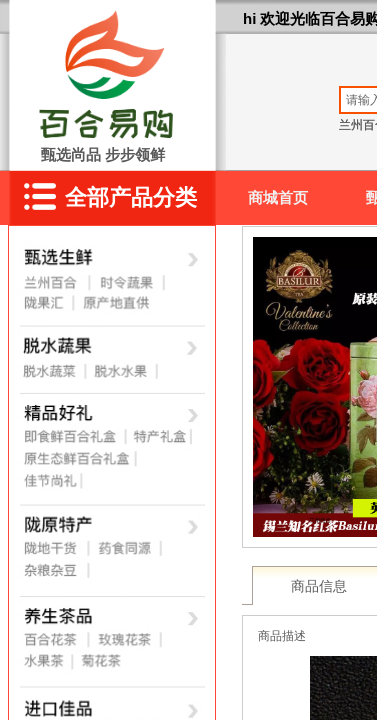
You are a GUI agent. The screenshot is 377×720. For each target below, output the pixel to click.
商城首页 (278, 197)
